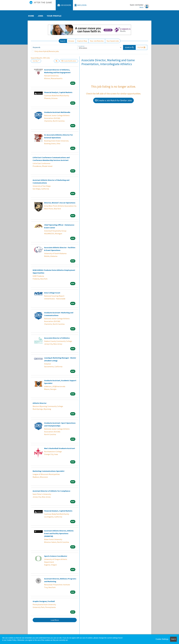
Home (31, 16)
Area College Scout (52, 293)
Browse (71, 41)
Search (63, 41)
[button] (141, 47)
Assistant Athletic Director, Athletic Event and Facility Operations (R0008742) (59, 533)
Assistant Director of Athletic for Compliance (51, 491)
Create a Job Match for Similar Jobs (113, 100)
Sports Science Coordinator (56, 556)
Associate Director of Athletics (57, 338)
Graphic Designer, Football (44, 601)
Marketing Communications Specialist (49, 471)
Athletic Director (40, 403)
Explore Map (82, 41)
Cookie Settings (162, 639)
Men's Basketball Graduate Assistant (60, 448)
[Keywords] (55, 47)
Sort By (35, 61)
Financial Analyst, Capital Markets (58, 92)
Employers (81, 5)
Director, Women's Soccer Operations (60, 203)
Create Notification (69, 61)
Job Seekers (64, 5)
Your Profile (54, 16)
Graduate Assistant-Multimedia (57, 112)
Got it (173, 639)
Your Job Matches (97, 41)
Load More (55, 620)
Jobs (40, 16)
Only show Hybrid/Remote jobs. (47, 51)
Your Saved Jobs (113, 41)
